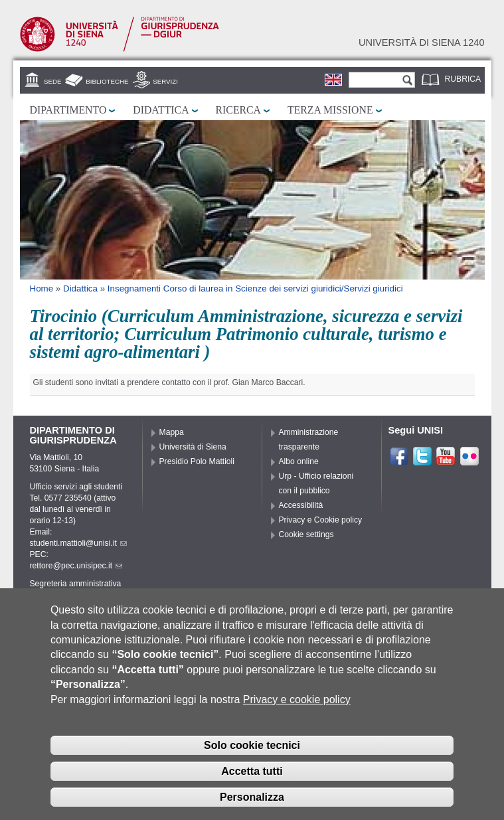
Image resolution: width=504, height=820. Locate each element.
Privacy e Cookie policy (321, 520)
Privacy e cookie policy (297, 717)
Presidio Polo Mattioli (197, 461)
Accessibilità (301, 505)
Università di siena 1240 (422, 42)
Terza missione (330, 110)
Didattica (161, 110)
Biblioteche (107, 81)
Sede (52, 81)
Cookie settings (306, 534)
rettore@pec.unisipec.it (76, 566)
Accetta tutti (252, 788)
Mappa (172, 432)
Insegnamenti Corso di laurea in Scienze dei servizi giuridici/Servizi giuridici (255, 288)
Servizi (165, 81)
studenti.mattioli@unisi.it (78, 543)
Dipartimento (68, 110)
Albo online (299, 461)
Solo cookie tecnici (252, 763)
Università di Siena (193, 447)
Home (42, 288)
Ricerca (238, 110)
